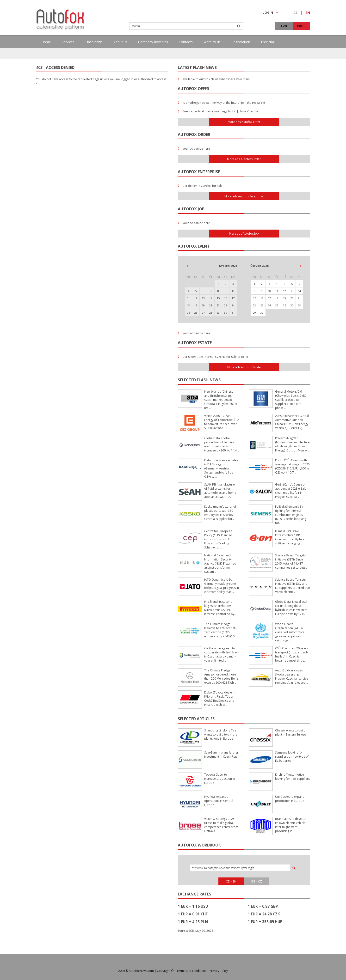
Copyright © (165, 971)
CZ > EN (231, 881)
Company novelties (153, 42)
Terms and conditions (192, 971)
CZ (296, 13)
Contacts (186, 42)
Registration (241, 42)
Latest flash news (197, 67)
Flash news (94, 42)
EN (308, 13)
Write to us (212, 42)
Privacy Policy (219, 971)
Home (46, 42)
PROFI (301, 26)
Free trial (268, 42)
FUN (284, 26)
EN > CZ (257, 881)
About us (120, 42)
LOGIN (270, 12)
